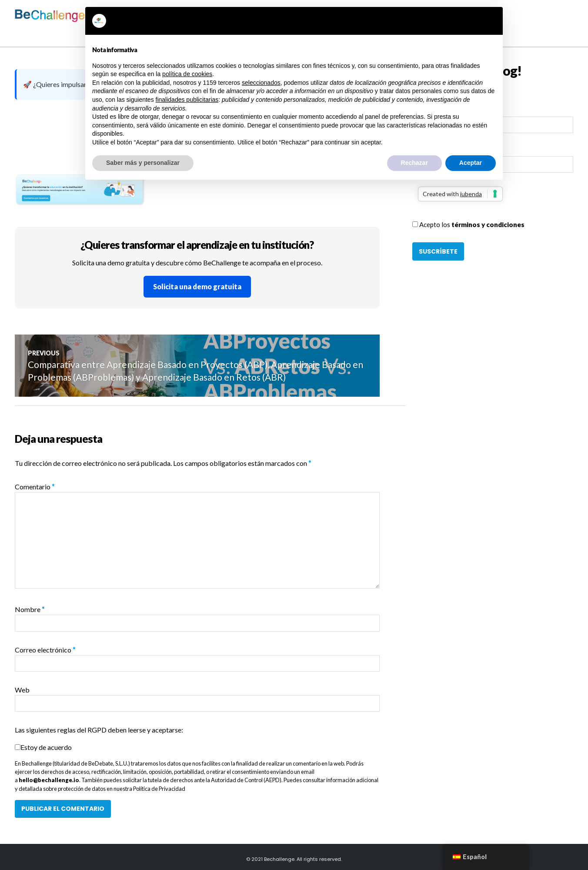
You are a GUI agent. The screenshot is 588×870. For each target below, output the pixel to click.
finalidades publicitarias (187, 100)
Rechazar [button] (414, 163)
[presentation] (478, 203)
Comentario (35, 487)
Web (22, 690)
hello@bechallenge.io (49, 780)
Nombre (30, 609)
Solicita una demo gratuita (197, 286)
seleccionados (261, 83)
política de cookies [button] (187, 74)
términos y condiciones (488, 224)
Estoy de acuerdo (46, 747)
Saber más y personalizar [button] (143, 163)
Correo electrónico (45, 650)
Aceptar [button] (471, 163)
